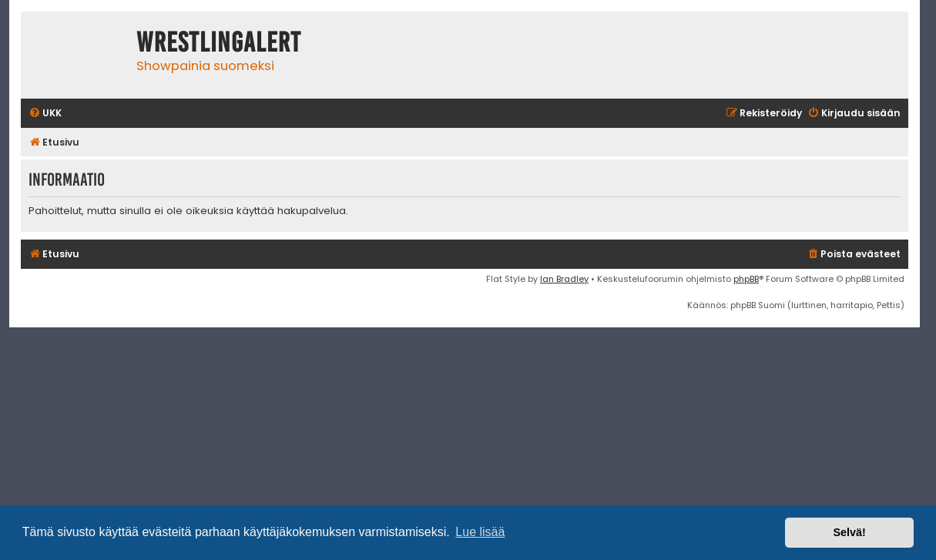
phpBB (746, 279)
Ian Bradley (564, 279)
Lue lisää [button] (480, 532)
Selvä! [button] (849, 532)
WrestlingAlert (219, 42)
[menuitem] (45, 114)
